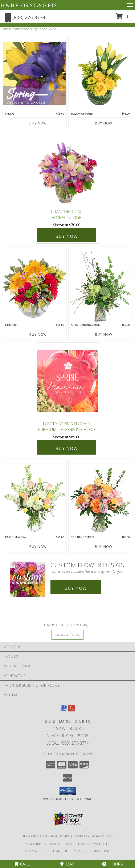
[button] (123, 18)
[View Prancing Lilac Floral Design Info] (67, 169)
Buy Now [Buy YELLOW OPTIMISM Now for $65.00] (104, 123)
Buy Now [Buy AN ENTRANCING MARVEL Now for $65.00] (104, 335)
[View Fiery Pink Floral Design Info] (35, 285)
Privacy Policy (37, 851)
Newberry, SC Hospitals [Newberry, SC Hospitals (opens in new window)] (93, 836)
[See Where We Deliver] (67, 635)
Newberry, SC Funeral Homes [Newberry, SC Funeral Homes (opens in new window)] (46, 836)
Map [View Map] (67, 864)
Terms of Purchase (69, 851)
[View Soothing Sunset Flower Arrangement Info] (100, 497)
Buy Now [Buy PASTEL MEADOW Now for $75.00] (38, 547)
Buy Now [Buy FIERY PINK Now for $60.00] (38, 335)
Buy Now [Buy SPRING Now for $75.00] (38, 123)
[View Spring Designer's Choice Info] (35, 73)
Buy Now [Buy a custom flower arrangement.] (76, 588)
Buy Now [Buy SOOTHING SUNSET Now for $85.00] (104, 547)
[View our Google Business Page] (64, 710)
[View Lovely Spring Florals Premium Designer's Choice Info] (67, 381)
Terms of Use (99, 851)
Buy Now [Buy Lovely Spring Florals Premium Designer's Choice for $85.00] (67, 448)
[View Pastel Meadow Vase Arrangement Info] (35, 497)
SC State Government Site (88, 844)
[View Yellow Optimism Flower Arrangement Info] (100, 73)
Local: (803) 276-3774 (67, 743)
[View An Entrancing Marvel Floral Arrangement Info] (100, 285)
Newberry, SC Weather (44, 844)
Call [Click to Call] (22, 864)
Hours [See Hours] (112, 864)
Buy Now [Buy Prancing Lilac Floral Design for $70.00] (67, 236)
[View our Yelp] (71, 710)
